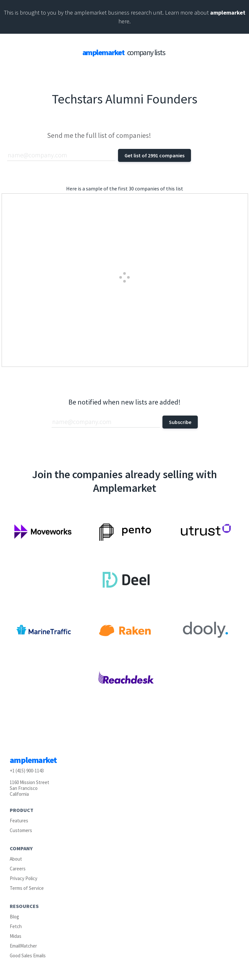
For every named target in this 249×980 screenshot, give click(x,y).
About (16, 859)
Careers (18, 869)
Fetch (16, 926)
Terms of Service (27, 888)
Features (19, 821)
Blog (14, 917)
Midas (16, 936)
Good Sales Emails (28, 956)
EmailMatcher (23, 946)
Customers (21, 830)
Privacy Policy (24, 878)
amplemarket (228, 12)
